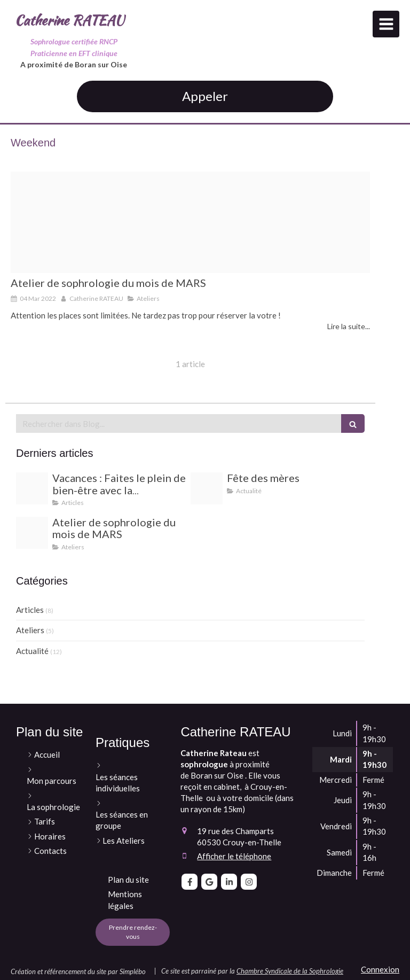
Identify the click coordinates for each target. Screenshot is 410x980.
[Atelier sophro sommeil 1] (190, 222)
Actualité (32, 651)
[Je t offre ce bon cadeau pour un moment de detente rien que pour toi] (207, 488)
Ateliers (30, 630)
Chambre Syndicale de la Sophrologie (290, 971)
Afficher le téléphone (234, 856)
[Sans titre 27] (32, 488)
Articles (30, 610)
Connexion (380, 969)
